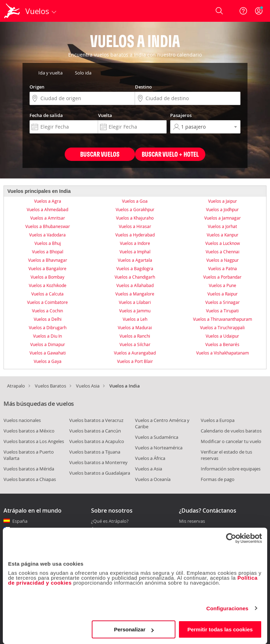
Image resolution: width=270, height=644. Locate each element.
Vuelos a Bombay (47, 277)
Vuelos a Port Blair (135, 361)
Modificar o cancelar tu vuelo (231, 441)
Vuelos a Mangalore (135, 294)
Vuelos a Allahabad (135, 285)
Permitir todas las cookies (220, 629)
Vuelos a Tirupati (222, 311)
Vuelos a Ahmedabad (47, 209)
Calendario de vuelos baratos (231, 431)
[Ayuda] (243, 11)
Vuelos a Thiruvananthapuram (223, 319)
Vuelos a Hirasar (135, 226)
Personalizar (134, 629)
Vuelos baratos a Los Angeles (34, 441)
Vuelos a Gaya (48, 361)
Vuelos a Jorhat (222, 226)
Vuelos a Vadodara (47, 235)
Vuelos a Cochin (47, 311)
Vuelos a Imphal (135, 252)
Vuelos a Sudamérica (157, 437)
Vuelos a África (150, 458)
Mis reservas (192, 521)
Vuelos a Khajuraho (135, 218)
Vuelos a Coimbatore (47, 302)
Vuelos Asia (88, 386)
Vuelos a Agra (48, 201)
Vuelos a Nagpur (223, 260)
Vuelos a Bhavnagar (48, 260)
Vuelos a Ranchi (135, 336)
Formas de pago (218, 479)
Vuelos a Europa (218, 420)
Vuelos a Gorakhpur (135, 209)
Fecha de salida (46, 115)
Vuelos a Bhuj (48, 243)
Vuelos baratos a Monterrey (98, 462)
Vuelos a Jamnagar (223, 218)
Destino (143, 87)
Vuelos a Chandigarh (135, 277)
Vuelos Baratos (50, 386)
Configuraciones (227, 608)
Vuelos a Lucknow (223, 243)
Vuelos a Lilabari (135, 302)
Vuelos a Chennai (223, 252)
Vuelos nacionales (22, 420)
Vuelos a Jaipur (223, 201)
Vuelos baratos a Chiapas (30, 479)
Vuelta (105, 115)
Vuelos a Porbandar (222, 277)
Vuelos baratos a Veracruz (96, 420)
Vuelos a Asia (149, 469)
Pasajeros (181, 115)
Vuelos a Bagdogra (135, 268)
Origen (37, 87)
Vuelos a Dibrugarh (48, 327)
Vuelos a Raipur (223, 294)
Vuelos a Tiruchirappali (222, 327)
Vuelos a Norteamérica (159, 448)
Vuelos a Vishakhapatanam (223, 353)
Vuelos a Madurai (135, 327)
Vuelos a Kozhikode (48, 285)
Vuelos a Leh (135, 319)
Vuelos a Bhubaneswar (48, 226)
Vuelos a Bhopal (48, 252)
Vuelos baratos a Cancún (95, 431)
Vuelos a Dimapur (48, 344)
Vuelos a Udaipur (222, 336)
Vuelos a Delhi (48, 319)
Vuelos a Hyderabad (135, 235)
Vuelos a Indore (135, 243)
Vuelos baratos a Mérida (29, 469)
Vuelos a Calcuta (47, 294)
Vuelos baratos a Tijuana (95, 452)
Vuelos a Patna (223, 268)
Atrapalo (16, 386)
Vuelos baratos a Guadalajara (100, 473)
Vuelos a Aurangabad (135, 353)
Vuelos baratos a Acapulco (97, 441)
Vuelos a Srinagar (223, 302)
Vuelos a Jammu (135, 311)
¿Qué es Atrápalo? (110, 521)
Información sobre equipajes (231, 469)
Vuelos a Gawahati (48, 353)
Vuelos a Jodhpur (222, 209)
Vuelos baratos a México (29, 431)
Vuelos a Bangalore (47, 268)
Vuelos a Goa (135, 201)
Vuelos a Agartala (135, 260)
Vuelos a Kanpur (223, 235)
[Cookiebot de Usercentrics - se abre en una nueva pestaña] (231, 538)
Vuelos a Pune (223, 285)
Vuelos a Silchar (135, 344)
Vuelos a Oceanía (153, 479)
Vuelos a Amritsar (48, 218)
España (20, 521)
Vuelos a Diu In (47, 336)
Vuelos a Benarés (222, 344)
